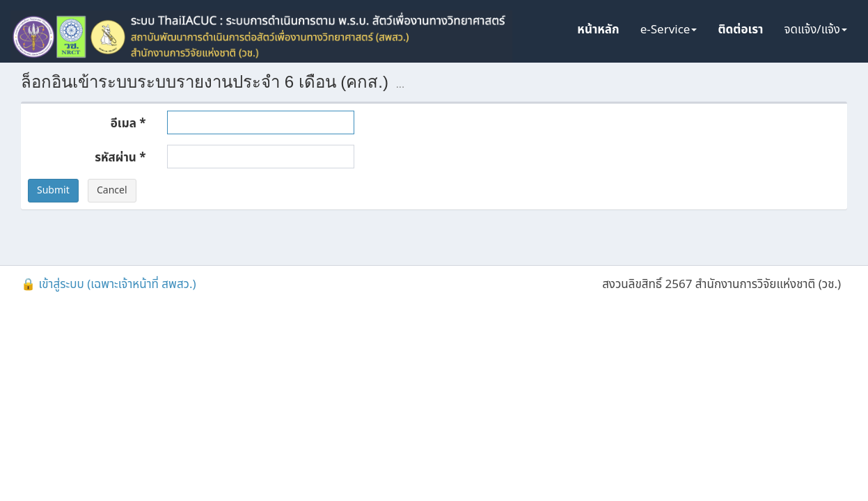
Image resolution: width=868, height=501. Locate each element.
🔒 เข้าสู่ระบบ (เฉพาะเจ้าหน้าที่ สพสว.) (109, 285)
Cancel (112, 190)
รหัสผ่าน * (120, 158)
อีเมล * (128, 124)
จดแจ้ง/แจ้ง (815, 30)
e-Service (669, 30)
